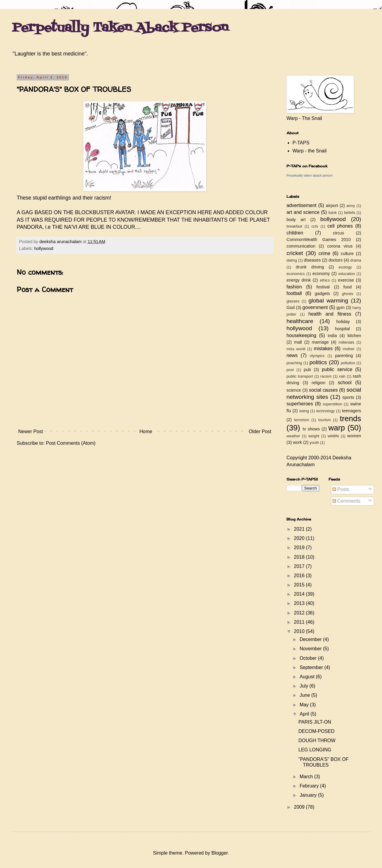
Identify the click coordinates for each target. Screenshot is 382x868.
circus (338, 233)
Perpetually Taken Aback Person (120, 28)
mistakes (323, 349)
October (309, 658)
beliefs (350, 213)
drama (356, 260)
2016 (300, 576)
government (315, 307)
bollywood (333, 219)
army (351, 206)
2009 (300, 807)
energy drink (299, 280)
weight (314, 436)
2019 (300, 547)
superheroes (300, 404)
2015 (300, 585)
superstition (332, 404)
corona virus (340, 246)
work (298, 442)
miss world (296, 349)
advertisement (302, 205)
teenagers (352, 411)
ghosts (348, 294)
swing (304, 411)
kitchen (354, 336)
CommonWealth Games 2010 (319, 240)
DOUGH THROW (317, 740)
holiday (343, 322)
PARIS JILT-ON (315, 722)
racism (326, 376)
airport (332, 206)
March (307, 777)
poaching (294, 363)
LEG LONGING (315, 750)
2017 (300, 566)
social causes (323, 390)
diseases (312, 260)
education (347, 274)
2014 (300, 594)
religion (318, 383)
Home (146, 431)
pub (307, 370)
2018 (300, 557)
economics (296, 274)
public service (337, 369)
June (305, 695)
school (345, 383)
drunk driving (310, 267)
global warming (328, 301)
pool (290, 370)
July (305, 686)
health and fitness (330, 314)
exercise (346, 280)
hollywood (44, 248)
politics (318, 362)
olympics (317, 356)
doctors (336, 260)
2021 (300, 529)
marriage (320, 342)
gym (340, 308)
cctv (315, 226)
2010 (300, 631)
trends (351, 418)
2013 (300, 603)
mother (349, 349)
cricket (295, 253)
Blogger (219, 853)
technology (326, 411)
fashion (294, 287)
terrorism (301, 420)
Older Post (260, 431)
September (312, 667)
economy (321, 274)
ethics (325, 280)
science (294, 390)
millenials (346, 342)
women (354, 436)
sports (348, 397)
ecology (345, 267)
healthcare (300, 321)
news (292, 355)
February (310, 786)
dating (292, 260)
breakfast (294, 226)
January (309, 795)
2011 (300, 622)
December (311, 639)
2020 (300, 538)
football (294, 293)
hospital (343, 329)
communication (301, 246)
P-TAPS (301, 143)
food (347, 287)
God (291, 308)
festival (323, 287)
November (311, 649)
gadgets (322, 294)
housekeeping (301, 335)
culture (347, 254)
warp (336, 428)
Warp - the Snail (309, 151)
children (295, 233)
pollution (348, 363)
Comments (346, 501)
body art (296, 220)
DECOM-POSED (316, 731)
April (305, 714)
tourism (324, 420)
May (305, 705)
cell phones (340, 226)
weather (293, 436)
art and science (303, 212)
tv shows (311, 429)
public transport (300, 376)
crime (324, 253)
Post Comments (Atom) (71, 443)
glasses (293, 301)
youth (314, 443)
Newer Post (31, 431)
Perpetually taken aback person (309, 175)
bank (333, 213)
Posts (341, 489)
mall (298, 342)
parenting (344, 356)
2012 (300, 613)
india (332, 336)
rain (342, 376)
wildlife (333, 436)
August (308, 677)
